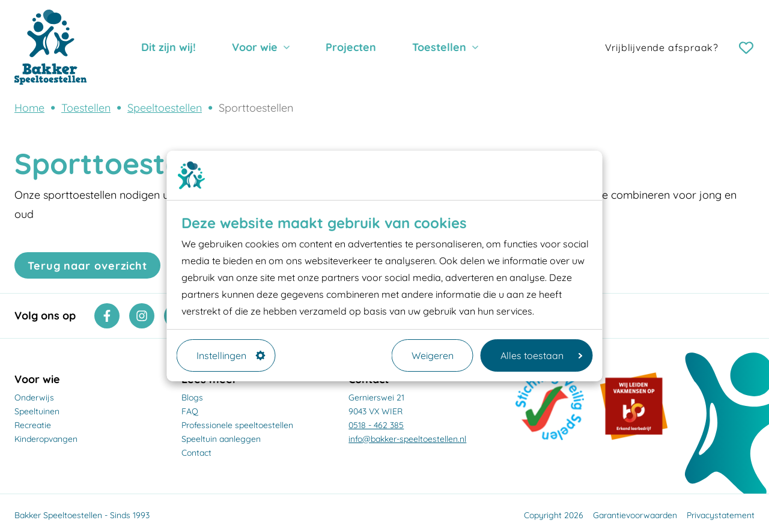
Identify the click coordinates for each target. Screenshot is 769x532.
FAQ (190, 411)
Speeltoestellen (165, 108)
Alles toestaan (542, 355)
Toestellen (439, 47)
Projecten (351, 47)
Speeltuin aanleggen (221, 439)
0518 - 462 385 (376, 425)
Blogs (192, 397)
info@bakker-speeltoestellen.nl (407, 439)
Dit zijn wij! (169, 47)
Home (29, 108)
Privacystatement (721, 515)
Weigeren (433, 355)
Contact (196, 453)
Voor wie (255, 47)
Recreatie (33, 425)
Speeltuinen (37, 411)
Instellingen (231, 355)
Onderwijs (34, 397)
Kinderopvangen (46, 439)
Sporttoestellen (256, 108)
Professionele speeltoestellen (237, 425)
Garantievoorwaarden (635, 515)
